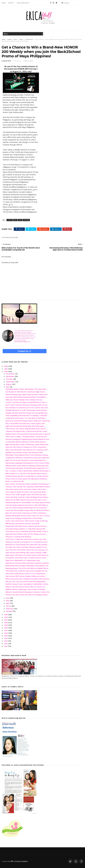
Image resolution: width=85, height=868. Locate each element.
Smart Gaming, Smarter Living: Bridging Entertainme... (27, 497)
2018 (6, 628)
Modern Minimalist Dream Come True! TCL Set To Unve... (28, 516)
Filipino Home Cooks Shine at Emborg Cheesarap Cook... (28, 466)
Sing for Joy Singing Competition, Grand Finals (24, 518)
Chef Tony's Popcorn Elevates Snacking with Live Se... (27, 405)
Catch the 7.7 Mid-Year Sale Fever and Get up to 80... (26, 539)
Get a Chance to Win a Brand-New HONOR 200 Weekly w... (28, 471)
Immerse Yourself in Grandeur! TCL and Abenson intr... (27, 542)
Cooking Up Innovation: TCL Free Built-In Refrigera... (26, 418)
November (10, 376)
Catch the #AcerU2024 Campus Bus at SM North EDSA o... (28, 510)
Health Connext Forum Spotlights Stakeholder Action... (27, 584)
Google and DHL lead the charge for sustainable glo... (27, 413)
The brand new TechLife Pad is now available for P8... (27, 571)
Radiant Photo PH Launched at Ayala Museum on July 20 (28, 434)
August (9, 384)
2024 (6, 372)
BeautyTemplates (22, 861)
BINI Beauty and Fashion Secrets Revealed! (22, 523)
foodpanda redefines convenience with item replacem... (28, 458)
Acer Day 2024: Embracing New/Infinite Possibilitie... (26, 397)
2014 (6, 638)
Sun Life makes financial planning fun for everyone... (27, 508)
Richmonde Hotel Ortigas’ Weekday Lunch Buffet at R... (28, 566)
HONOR (9, 39)
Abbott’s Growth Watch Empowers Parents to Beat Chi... (28, 592)
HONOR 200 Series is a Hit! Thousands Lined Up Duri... (27, 410)
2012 (6, 644)
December (10, 374)
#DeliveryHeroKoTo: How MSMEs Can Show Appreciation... (28, 502)
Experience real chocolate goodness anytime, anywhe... (28, 563)
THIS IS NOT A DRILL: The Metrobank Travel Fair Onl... (27, 437)
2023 (6, 615)
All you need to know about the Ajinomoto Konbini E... (27, 479)
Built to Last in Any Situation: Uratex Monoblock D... (26, 460)
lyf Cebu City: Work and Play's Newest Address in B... (27, 547)
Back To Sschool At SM (15, 481)
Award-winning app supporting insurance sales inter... (27, 394)
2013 (6, 641)
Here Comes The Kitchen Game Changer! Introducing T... (28, 484)
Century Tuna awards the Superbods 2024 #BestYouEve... (28, 487)
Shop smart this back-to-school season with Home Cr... (28, 555)
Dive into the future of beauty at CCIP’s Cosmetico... (26, 447)
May (8, 601)
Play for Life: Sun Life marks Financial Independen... (26, 581)
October (9, 379)
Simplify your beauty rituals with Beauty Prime (24, 452)
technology (29, 39)
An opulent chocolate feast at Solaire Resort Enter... (27, 558)
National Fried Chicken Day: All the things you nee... (26, 534)
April (8, 603)
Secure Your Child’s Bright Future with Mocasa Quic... (27, 494)
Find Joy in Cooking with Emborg (18, 537)
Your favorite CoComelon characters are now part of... (27, 550)
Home (4, 3)
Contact (11, 3)
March (9, 606)
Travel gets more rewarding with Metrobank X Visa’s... (27, 531)
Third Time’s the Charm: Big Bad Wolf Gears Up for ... (27, 429)
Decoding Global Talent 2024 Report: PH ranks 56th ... (27, 389)
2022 (6, 617)
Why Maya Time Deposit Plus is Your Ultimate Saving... (27, 455)
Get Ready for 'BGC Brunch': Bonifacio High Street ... (26, 392)
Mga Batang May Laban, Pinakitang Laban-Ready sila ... (28, 444)
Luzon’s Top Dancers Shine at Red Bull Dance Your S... (27, 402)
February (10, 609)
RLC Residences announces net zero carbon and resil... (27, 408)
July (8, 387)
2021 (6, 620)
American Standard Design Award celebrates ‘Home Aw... (28, 421)
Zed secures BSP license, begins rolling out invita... (26, 576)
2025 (6, 369)
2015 (6, 636)
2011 (6, 646)
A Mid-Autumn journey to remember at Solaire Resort (27, 476)
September (11, 382)
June (8, 598)
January (9, 611)
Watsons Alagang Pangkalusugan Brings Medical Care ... (28, 439)
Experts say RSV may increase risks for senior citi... (26, 587)
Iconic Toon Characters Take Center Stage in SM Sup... (27, 521)
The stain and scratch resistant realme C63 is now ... (27, 489)
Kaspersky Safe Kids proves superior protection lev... (27, 526)
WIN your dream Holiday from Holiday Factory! (24, 400)
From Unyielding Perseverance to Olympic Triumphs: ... (27, 415)
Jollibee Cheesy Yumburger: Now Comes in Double (25, 589)
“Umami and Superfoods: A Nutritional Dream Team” (27, 431)
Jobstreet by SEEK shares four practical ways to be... (26, 500)
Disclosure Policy (23, 3)
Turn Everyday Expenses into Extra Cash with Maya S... (27, 505)
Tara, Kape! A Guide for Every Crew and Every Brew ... (27, 492)
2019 (6, 625)
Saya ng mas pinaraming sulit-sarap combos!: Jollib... (27, 552)
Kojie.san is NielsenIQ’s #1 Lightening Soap (23, 560)
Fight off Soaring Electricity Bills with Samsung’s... (25, 426)
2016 (6, 633)
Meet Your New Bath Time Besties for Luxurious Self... (27, 450)
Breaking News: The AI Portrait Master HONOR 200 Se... (28, 568)
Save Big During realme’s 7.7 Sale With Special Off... (26, 529)
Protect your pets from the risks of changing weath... (27, 595)
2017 (6, 630)
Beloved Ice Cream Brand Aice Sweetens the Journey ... (27, 545)
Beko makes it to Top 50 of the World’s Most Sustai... (27, 473)
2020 (6, 623)
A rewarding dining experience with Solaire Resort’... (26, 442)
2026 (6, 366)
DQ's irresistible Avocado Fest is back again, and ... (26, 423)
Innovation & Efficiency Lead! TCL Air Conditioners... (26, 574)
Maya (15, 39)
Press (21, 39)
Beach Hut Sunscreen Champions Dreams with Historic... (28, 579)
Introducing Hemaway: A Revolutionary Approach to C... (28, 468)
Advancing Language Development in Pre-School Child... (28, 463)
